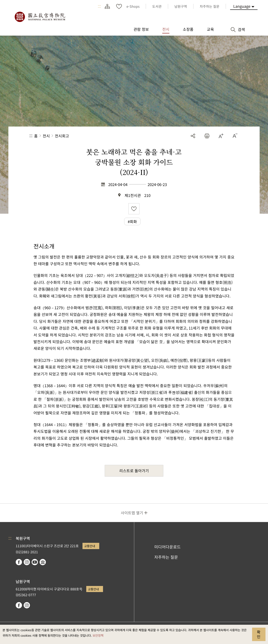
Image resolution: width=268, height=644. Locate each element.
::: (99, 6)
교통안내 (90, 546)
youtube (35, 562)
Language (242, 6)
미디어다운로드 (167, 547)
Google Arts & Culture (43, 562)
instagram (27, 562)
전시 (46, 136)
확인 (259, 634)
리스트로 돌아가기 (134, 471)
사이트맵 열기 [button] (132, 513)
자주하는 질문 (166, 557)
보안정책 (98, 635)
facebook (19, 562)
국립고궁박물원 (40, 17)
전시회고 (62, 136)
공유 (193, 136)
